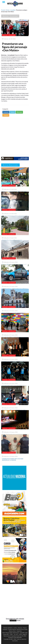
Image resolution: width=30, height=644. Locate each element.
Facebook (6, 112)
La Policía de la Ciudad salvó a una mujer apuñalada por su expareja (13, 459)
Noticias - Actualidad (11, 10)
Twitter (12, 112)
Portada (3, 10)
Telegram (6, 115)
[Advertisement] (15, 137)
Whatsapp (19, 112)
